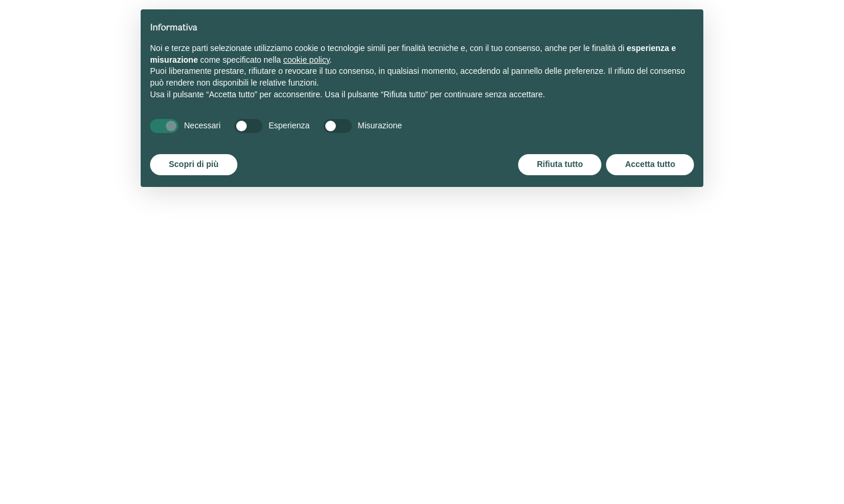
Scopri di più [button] (194, 164)
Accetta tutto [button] (650, 164)
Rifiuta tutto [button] (560, 164)
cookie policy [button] (306, 60)
